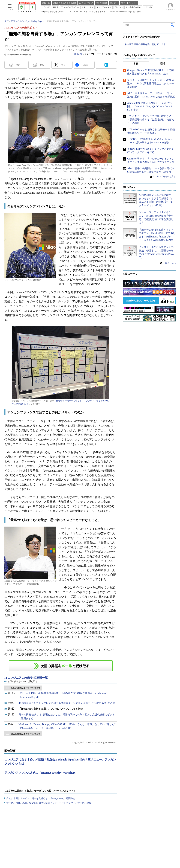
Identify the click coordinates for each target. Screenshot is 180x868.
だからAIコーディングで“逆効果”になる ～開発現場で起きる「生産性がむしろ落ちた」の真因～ (151, 120)
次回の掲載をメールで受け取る (23, 681)
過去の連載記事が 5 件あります (26, 734)
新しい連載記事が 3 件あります (26, 688)
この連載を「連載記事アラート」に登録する (61, 666)
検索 (173, 25)
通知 (42, 65)
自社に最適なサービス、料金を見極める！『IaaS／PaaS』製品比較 (40, 798)
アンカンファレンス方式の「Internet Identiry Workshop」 (41, 773)
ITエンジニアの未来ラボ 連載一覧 (26, 678)
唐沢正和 (78, 54)
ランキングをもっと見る (164, 176)
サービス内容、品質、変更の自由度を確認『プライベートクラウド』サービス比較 (49, 803)
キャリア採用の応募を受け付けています (145, 44)
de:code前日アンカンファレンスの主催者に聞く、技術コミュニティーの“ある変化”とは (67, 703)
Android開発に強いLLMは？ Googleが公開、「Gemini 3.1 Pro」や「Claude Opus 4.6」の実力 (150, 106)
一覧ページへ (169, 263)
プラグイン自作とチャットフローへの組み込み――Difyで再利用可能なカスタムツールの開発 (151, 83)
